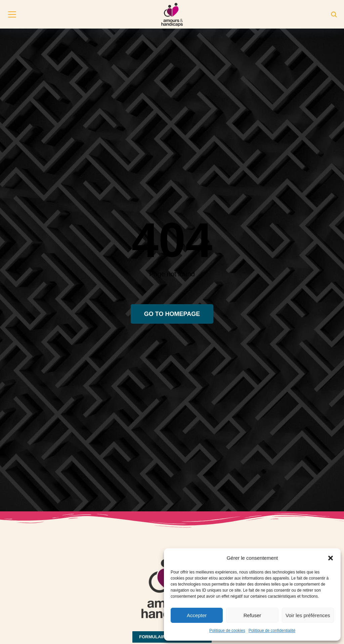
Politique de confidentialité (272, 631)
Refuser (252, 615)
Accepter (197, 615)
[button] (331, 558)
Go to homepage (172, 314)
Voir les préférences (308, 615)
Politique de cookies (227, 631)
